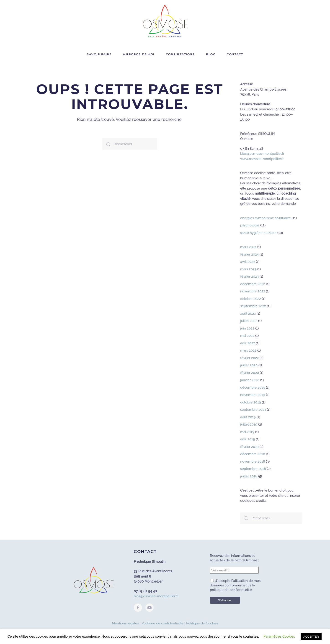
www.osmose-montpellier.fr (262, 159)
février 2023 (249, 276)
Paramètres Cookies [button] (279, 636)
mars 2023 (248, 269)
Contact (235, 54)
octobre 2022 (251, 299)
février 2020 (250, 373)
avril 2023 (248, 262)
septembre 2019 (253, 410)
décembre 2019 (253, 388)
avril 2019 (248, 439)
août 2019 (248, 417)
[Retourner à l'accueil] (165, 22)
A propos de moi (139, 54)
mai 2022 (247, 336)
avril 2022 (248, 343)
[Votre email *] (234, 570)
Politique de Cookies (202, 623)
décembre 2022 (253, 284)
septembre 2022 (253, 306)
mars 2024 (248, 247)
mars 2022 (248, 350)
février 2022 (249, 358)
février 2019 (249, 447)
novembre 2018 (253, 461)
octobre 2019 (251, 402)
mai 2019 (247, 432)
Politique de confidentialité (162, 623)
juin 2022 (247, 328)
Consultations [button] (180, 54)
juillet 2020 (249, 365)
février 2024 (249, 254)
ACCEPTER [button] (311, 637)
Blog (211, 54)
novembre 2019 (253, 395)
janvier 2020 (250, 380)
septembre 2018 (253, 469)
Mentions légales (125, 623)
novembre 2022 (253, 291)
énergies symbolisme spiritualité (266, 218)
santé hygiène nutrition (258, 233)
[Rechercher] (130, 144)
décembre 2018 (253, 454)
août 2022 (248, 314)
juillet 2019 (249, 424)
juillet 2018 (249, 476)
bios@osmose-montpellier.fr (262, 154)
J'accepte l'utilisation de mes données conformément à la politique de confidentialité (235, 585)
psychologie (250, 225)
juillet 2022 (249, 321)
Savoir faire (99, 54)
